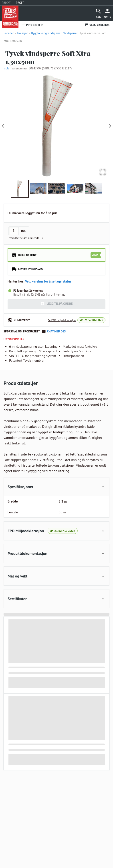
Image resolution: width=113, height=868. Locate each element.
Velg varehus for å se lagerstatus (48, 281)
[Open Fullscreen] (103, 172)
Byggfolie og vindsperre (44, 33)
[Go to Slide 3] (57, 189)
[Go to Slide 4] (75, 189)
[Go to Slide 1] (20, 189)
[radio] (56, 255)
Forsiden (9, 33)
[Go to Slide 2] (38, 189)
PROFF (20, 3)
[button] (56, 126)
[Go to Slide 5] (94, 189)
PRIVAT (6, 3)
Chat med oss (56, 331)
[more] (107, 13)
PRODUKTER (32, 25)
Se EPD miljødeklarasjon (62, 320)
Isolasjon (21, 33)
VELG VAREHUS (97, 25)
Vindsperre (69, 33)
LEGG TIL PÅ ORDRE (56, 304)
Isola (6, 68)
